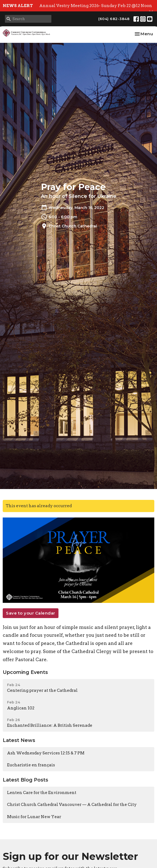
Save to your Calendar (31, 613)
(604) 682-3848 (114, 19)
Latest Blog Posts (25, 780)
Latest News (19, 740)
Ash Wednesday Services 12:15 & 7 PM (46, 753)
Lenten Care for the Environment (42, 793)
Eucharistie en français (31, 765)
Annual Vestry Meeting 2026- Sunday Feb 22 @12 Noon (96, 6)
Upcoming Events (25, 672)
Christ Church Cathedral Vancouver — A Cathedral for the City (72, 805)
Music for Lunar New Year (34, 817)
